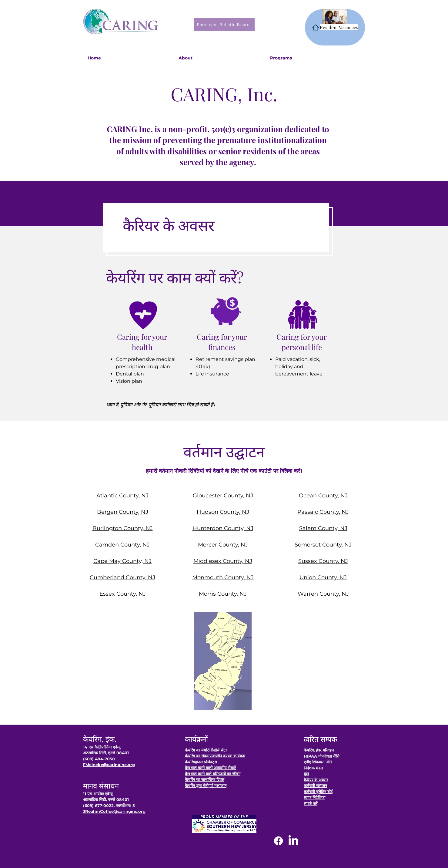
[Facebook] (278, 841)
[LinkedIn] (293, 841)
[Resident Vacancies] (335, 27)
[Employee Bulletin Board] (224, 25)
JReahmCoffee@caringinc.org (114, 811)
